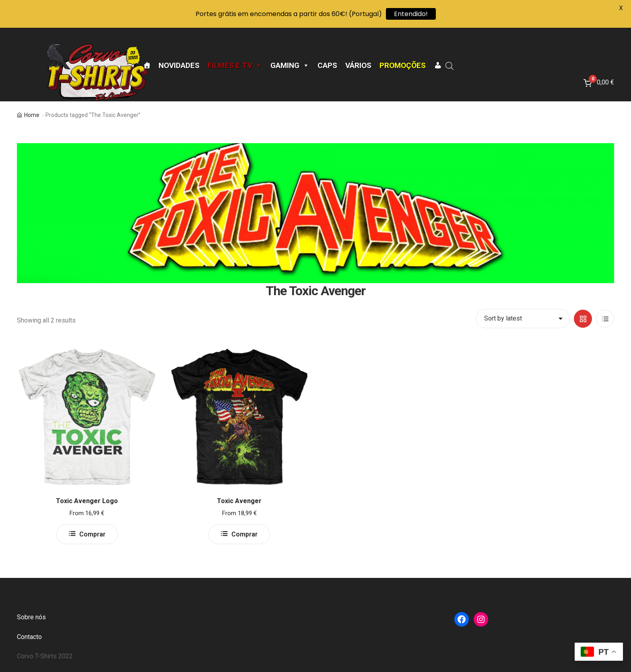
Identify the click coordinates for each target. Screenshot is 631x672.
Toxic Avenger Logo (87, 501)
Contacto (29, 637)
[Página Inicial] (147, 66)
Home (32, 115)
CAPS (327, 66)
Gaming (290, 66)
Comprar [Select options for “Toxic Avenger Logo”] (92, 534)
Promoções (403, 66)
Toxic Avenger (239, 501)
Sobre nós (31, 617)
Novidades (179, 66)
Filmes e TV (235, 66)
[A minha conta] (438, 66)
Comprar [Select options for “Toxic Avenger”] (244, 534)
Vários (358, 66)
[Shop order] (523, 319)
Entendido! (411, 14)
